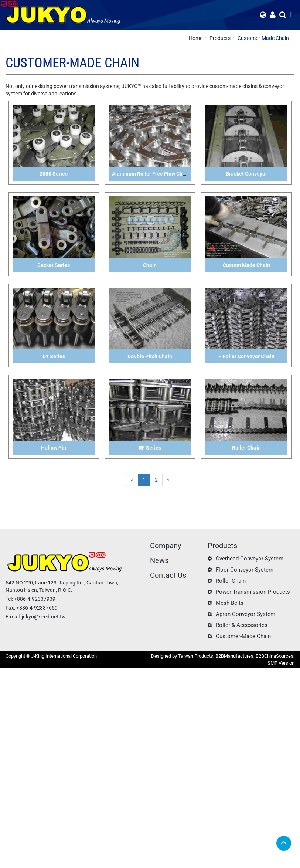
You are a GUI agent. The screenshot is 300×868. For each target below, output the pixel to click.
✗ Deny (8, 694)
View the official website (58, 746)
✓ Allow (9, 687)
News (159, 560)
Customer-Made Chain (263, 38)
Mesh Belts (230, 603)
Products (220, 38)
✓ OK (185, 864)
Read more (15, 746)
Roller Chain (231, 581)
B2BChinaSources (275, 656)
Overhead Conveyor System (250, 559)
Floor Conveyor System (245, 570)
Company (166, 546)
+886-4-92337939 (35, 599)
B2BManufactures (234, 656)
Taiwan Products (196, 656)
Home (196, 38)
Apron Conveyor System (246, 614)
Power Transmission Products (253, 592)
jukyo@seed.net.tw (44, 617)
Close (6, 672)
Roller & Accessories (242, 625)
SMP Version (281, 663)
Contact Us (168, 575)
